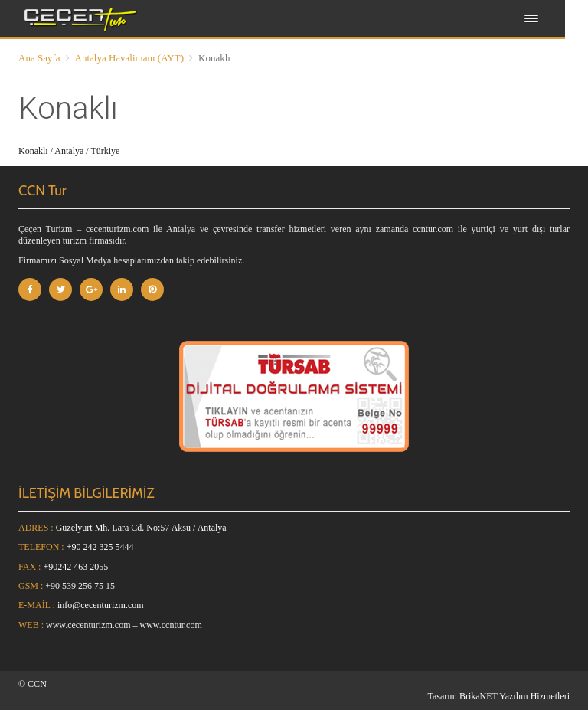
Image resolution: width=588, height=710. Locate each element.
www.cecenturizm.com (88, 625)
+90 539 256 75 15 (80, 586)
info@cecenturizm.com (101, 605)
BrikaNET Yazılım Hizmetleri (514, 696)
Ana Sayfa (39, 58)
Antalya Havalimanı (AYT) (129, 58)
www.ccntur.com (171, 625)
